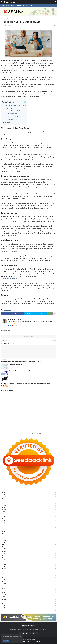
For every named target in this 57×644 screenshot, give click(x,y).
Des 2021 (29, 586)
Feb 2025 (29, 523)
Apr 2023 (29, 551)
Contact (13, 5)
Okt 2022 (29, 564)
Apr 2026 (29, 492)
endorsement (9, 19)
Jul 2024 (29, 534)
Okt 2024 (29, 529)
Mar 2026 (29, 494)
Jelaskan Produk (12, 114)
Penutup (8, 122)
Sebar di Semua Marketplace (16, 111)
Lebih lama (53, 340)
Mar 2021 (29, 606)
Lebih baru (4, 340)
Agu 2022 (29, 569)
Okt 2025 (29, 505)
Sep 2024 (29, 532)
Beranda (3, 19)
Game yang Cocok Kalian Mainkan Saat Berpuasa (22, 371)
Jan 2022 (29, 584)
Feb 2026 (29, 497)
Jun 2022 (29, 573)
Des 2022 (29, 560)
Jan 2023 (29, 558)
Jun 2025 (29, 514)
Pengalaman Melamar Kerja (16, 365)
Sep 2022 (29, 567)
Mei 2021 (29, 601)
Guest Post (19, 5)
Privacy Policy (31, 641)
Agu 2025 (29, 510)
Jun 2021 (29, 599)
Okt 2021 (29, 590)
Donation (26, 5)
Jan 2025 (29, 525)
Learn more (11, 638)
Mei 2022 (29, 575)
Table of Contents (8, 102)
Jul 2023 (29, 545)
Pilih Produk (11, 108)
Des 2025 (29, 501)
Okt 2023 (29, 540)
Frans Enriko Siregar (15, 320)
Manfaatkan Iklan (12, 119)
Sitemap (32, 5)
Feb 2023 (29, 556)
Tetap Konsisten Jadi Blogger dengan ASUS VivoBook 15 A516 (21, 362)
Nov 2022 (29, 562)
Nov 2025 (29, 503)
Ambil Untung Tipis (13, 116)
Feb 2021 (29, 608)
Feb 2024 (29, 538)
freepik (33, 639)
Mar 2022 (29, 580)
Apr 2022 (29, 577)
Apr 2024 (29, 536)
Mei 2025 (29, 516)
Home (3, 5)
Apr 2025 (29, 518)
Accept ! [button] (6, 641)
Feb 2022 (29, 582)
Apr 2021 (29, 604)
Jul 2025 (29, 512)
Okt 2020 (29, 610)
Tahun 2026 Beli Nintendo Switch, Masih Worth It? (22, 377)
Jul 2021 (29, 597)
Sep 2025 (29, 508)
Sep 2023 (29, 542)
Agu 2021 (29, 595)
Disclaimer (24, 641)
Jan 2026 (29, 499)
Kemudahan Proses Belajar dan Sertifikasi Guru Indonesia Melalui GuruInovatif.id (29, 383)
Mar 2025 (29, 521)
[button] (2, 2)
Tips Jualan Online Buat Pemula (16, 105)
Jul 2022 (29, 571)
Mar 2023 (29, 553)
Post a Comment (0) (28, 336)
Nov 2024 (29, 527)
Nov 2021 (29, 588)
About (7, 5)
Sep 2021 (29, 593)
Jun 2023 (29, 547)
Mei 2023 (29, 549)
